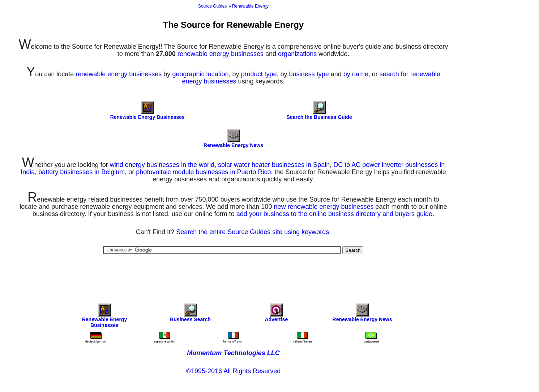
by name (356, 74)
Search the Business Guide (319, 117)
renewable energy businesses (221, 54)
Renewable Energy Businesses (147, 117)
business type (309, 74)
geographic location (200, 74)
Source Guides (212, 6)
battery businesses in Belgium (82, 172)
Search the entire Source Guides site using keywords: (253, 232)
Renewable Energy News (233, 145)
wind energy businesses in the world (162, 165)
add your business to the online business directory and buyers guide (334, 214)
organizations (297, 54)
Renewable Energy (250, 6)
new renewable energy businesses (324, 207)
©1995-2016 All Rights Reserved (233, 371)
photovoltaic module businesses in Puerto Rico (203, 172)
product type (259, 74)
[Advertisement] (234, 274)
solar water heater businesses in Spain (274, 165)
